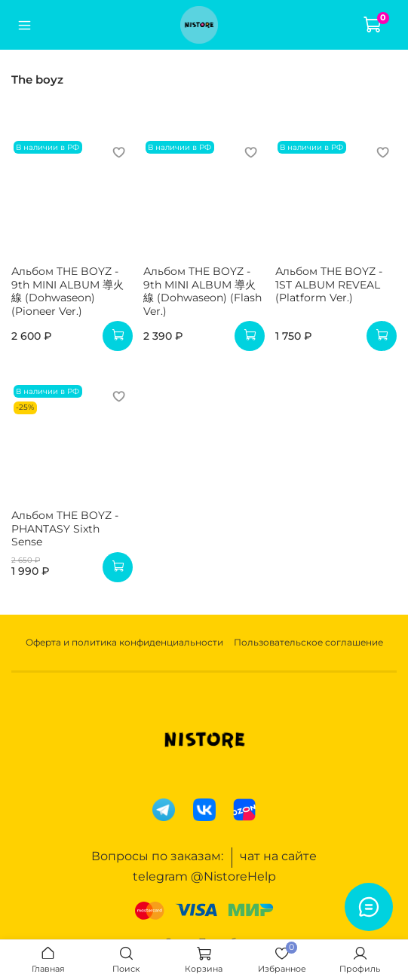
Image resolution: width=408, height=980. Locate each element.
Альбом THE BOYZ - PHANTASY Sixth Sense (65, 528)
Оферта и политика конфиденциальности (124, 642)
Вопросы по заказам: (157, 856)
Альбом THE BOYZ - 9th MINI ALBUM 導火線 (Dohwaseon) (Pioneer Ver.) (67, 291)
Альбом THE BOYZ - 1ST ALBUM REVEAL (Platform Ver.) (329, 284)
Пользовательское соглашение (308, 642)
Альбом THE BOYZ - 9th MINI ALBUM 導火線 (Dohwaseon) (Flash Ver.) (202, 291)
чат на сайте (278, 856)
